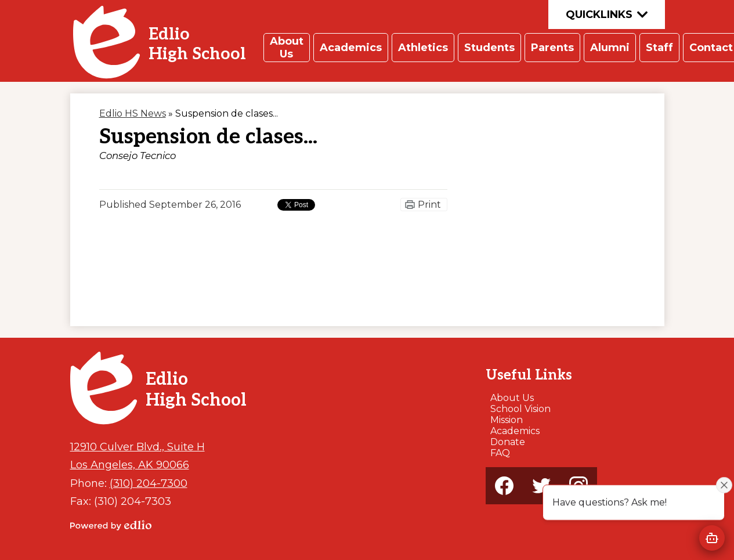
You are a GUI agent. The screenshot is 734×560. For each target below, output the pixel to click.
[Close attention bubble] (724, 485)
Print (429, 205)
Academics (515, 431)
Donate (508, 442)
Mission (507, 420)
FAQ (500, 453)
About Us (512, 398)
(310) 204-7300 (149, 483)
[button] (287, 48)
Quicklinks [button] (607, 15)
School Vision (520, 409)
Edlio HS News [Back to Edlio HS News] (133, 113)
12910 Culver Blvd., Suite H (138, 447)
